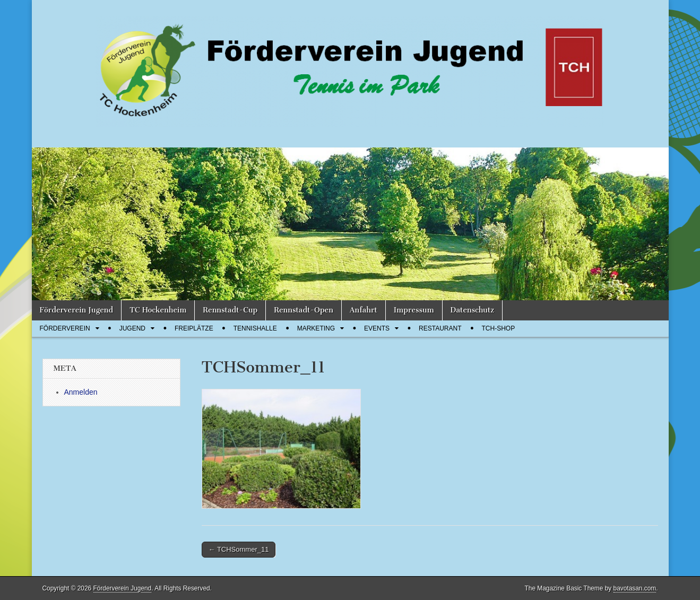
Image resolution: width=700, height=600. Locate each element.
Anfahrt (364, 310)
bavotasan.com (635, 588)
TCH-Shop (499, 328)
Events (377, 328)
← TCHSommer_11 (239, 549)
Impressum (414, 310)
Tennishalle (255, 328)
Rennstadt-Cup (230, 310)
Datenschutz (472, 310)
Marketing (316, 328)
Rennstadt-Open (304, 310)
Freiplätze (194, 328)
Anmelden (81, 392)
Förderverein (65, 328)
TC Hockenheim (158, 310)
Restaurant (440, 328)
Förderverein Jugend (77, 310)
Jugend (132, 328)
